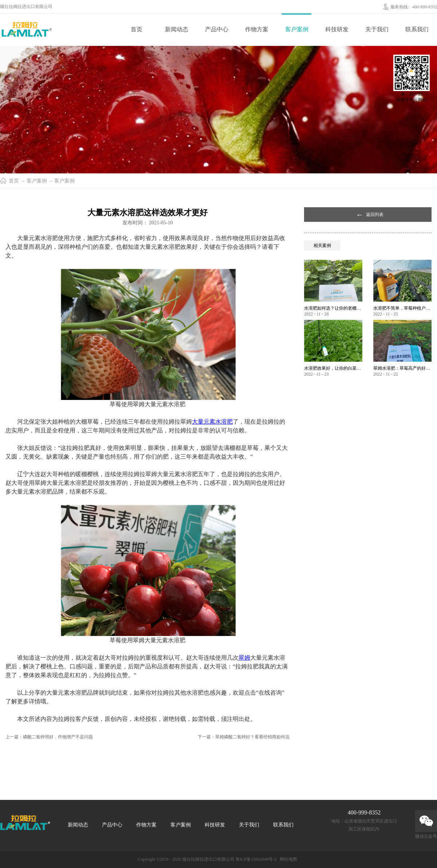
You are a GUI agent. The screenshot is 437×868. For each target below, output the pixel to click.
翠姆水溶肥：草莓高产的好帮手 (402, 368)
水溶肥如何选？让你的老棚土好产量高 (333, 308)
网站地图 (287, 859)
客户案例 (37, 181)
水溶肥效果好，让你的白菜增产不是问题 (333, 368)
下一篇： (244, 737)
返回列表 (375, 215)
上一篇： (49, 737)
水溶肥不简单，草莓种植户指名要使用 (402, 308)
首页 (137, 29)
